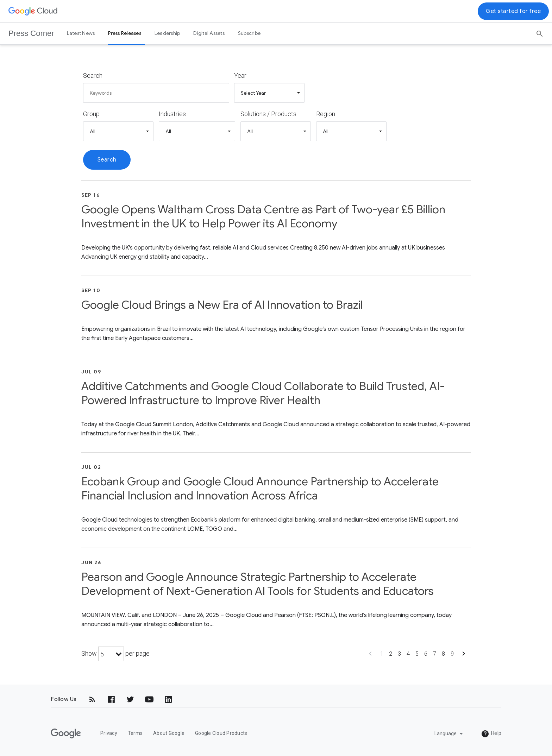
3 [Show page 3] (399, 654)
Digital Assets (209, 33)
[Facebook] (111, 699)
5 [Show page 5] (417, 654)
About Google (169, 733)
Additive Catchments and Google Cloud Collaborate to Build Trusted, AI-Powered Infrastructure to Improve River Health (263, 393)
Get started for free (513, 11)
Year (240, 75)
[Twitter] (130, 699)
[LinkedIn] (168, 699)
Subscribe (249, 33)
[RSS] (92, 699)
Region (326, 114)
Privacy (109, 733)
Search (93, 75)
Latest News (81, 33)
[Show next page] (464, 656)
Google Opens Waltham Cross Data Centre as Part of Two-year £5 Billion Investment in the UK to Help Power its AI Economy (263, 216)
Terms (135, 733)
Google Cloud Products (221, 733)
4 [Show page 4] (408, 654)
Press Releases (125, 33)
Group (91, 114)
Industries (172, 114)
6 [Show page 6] (426, 654)
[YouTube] (149, 699)
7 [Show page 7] (435, 654)
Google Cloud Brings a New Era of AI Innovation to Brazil (222, 305)
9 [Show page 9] (452, 654)
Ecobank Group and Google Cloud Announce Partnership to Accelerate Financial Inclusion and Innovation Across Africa (260, 489)
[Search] (540, 31)
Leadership (167, 33)
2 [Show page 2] (391, 654)
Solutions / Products (268, 114)
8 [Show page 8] (443, 654)
